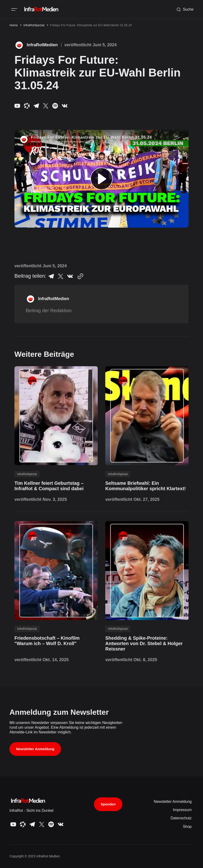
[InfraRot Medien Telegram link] (36, 106)
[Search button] (185, 9)
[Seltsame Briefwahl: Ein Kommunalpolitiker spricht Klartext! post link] (147, 486)
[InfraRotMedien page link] (36, 45)
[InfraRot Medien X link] (46, 106)
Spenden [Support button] (108, 804)
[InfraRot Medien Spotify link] (55, 106)
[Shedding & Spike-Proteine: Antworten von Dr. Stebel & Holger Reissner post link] (147, 644)
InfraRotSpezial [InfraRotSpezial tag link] (27, 474)
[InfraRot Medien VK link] (64, 106)
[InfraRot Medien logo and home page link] (41, 9)
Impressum (182, 810)
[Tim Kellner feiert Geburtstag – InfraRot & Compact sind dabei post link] (56, 486)
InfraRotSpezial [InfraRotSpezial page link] (34, 25)
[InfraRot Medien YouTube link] (18, 106)
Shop (187, 827)
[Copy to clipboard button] (79, 276)
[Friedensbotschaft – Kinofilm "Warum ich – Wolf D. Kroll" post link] (56, 641)
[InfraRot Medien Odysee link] (27, 106)
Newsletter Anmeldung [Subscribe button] (35, 749)
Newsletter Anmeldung (173, 802)
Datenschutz (181, 818)
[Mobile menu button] (14, 9)
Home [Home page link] (14, 25)
